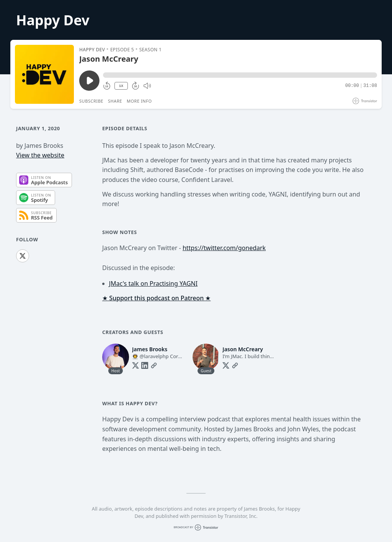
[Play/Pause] (44, 74)
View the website (40, 155)
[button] (240, 75)
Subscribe (91, 101)
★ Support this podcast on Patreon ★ (156, 298)
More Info (139, 101)
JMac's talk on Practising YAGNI (154, 283)
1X (121, 86)
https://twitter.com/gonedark (224, 248)
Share (115, 101)
